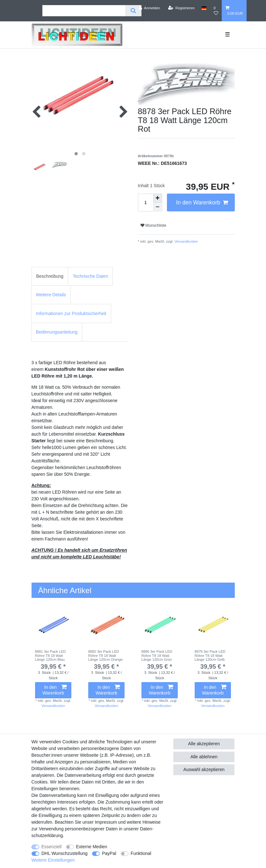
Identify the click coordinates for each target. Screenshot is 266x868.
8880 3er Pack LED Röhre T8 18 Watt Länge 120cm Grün (157, 655)
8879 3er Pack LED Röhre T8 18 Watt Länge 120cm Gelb (210, 655)
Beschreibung (50, 276)
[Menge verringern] (158, 207)
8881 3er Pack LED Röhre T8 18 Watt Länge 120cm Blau (50, 655)
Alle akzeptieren (204, 744)
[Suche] (133, 11)
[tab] (50, 276)
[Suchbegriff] (84, 11)
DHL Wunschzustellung (65, 853)
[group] (53, 624)
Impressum (106, 822)
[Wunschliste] (216, 11)
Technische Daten (90, 276)
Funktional (141, 853)
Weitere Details (51, 295)
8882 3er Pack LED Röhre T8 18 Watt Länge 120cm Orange (105, 655)
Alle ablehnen (204, 757)
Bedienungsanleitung (57, 332)
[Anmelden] (150, 8)
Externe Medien (92, 847)
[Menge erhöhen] (158, 198)
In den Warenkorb (202, 203)
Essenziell (51, 847)
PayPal (109, 853)
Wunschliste (153, 225)
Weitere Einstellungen (53, 860)
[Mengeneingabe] (146, 202)
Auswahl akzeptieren (204, 769)
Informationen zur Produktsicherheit (71, 313)
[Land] (204, 8)
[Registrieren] (181, 8)
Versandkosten (186, 241)
